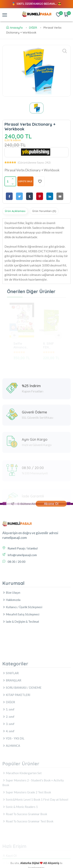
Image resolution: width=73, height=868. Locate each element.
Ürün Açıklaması (15, 211)
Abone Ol (51, 504)
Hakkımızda (11, 630)
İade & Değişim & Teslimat (21, 652)
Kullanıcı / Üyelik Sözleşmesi (22, 637)
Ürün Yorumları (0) (44, 211)
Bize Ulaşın (11, 623)
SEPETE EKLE (25, 181)
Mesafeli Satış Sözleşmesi (21, 645)
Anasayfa (14, 28)
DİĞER (33, 28)
